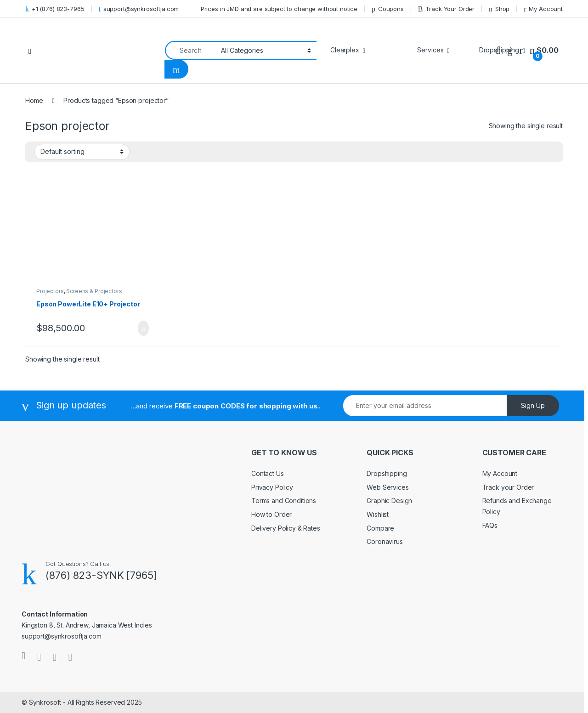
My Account (543, 9)
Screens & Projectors (94, 291)
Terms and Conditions (284, 501)
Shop (499, 9)
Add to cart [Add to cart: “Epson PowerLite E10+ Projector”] (143, 328)
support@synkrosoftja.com (139, 9)
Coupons (388, 9)
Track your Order (508, 487)
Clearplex (345, 50)
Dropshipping (387, 473)
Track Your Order (446, 9)
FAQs (490, 525)
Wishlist (378, 514)
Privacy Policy (272, 487)
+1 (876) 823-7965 (55, 9)
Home (34, 100)
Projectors (50, 291)
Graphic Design (389, 501)
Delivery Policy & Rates (286, 528)
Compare (380, 528)
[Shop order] (82, 152)
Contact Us (268, 473)
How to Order (271, 514)
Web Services (387, 487)
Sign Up (533, 405)
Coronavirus (384, 541)
